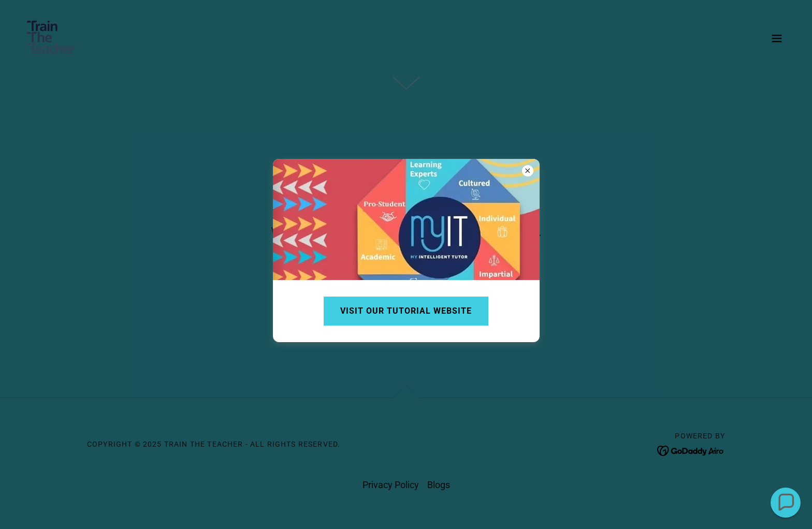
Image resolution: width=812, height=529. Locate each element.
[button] (786, 503)
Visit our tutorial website (406, 311)
